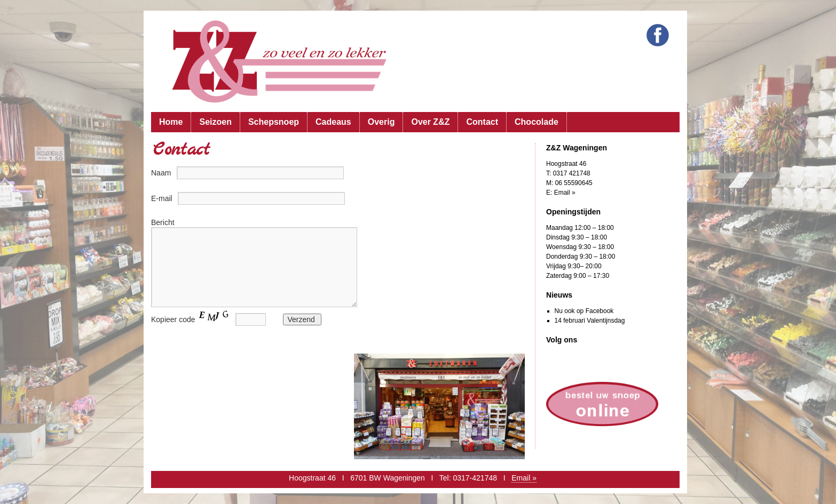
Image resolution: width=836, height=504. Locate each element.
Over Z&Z (430, 122)
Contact (482, 122)
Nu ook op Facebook (584, 311)
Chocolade (537, 122)
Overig (381, 122)
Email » (565, 193)
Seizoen (215, 122)
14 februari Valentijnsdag (590, 321)
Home (171, 122)
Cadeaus (333, 122)
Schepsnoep (274, 122)
